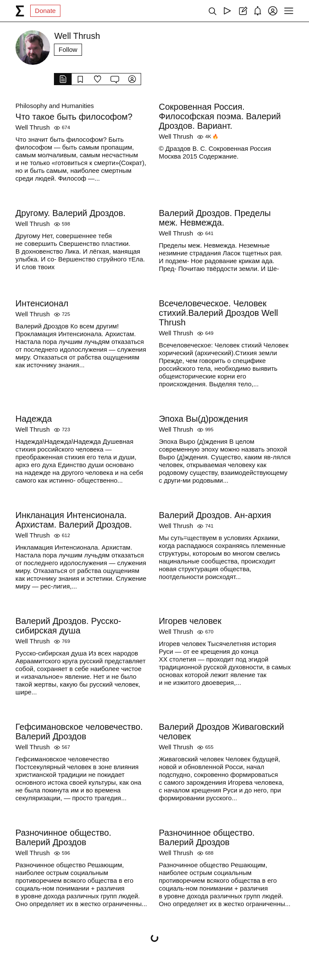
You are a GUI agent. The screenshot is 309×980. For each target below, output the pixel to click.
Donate (45, 11)
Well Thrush (33, 127)
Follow (68, 49)
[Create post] (242, 11)
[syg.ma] (20, 11)
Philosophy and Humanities (55, 106)
